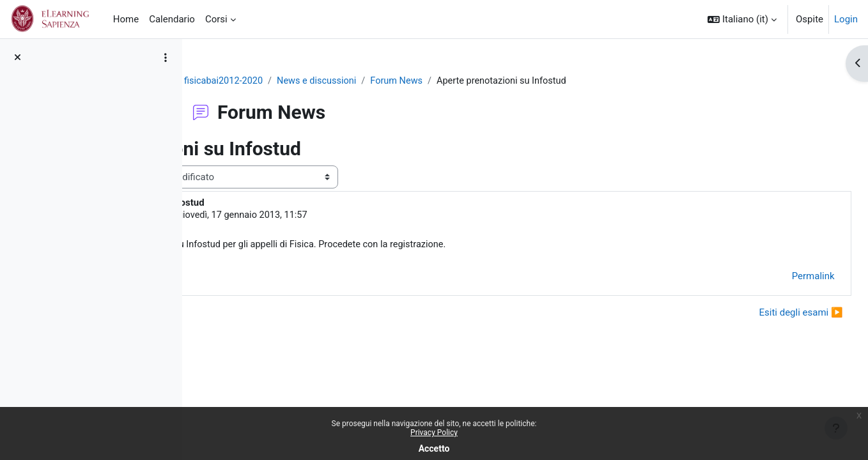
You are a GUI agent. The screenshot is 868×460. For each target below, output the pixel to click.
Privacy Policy (434, 433)
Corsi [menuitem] (216, 19)
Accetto (434, 448)
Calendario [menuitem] (172, 19)
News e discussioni (396, 81)
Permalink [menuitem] (785, 277)
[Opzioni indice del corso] (166, 57)
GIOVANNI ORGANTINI (305, 216)
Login (846, 19)
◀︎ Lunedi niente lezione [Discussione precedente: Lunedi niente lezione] (267, 314)
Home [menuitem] (126, 19)
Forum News (478, 81)
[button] (742, 19)
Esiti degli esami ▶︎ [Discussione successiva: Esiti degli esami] (772, 314)
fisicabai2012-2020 (300, 81)
